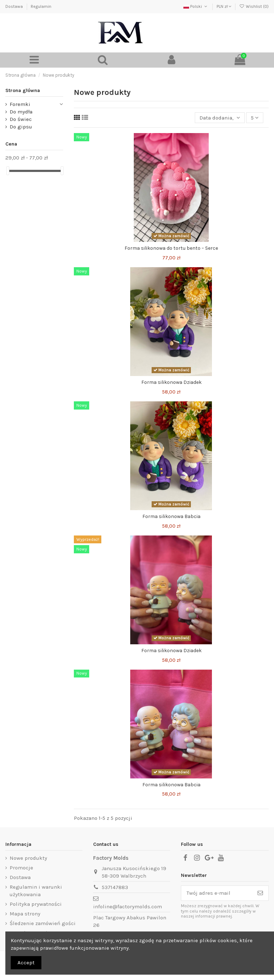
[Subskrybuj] (260, 893)
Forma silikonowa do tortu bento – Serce (171, 248)
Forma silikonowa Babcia (171, 516)
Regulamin (41, 6)
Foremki (20, 104)
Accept (26, 963)
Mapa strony (25, 914)
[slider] (8, 171)
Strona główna (23, 90)
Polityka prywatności (36, 904)
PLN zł (224, 6)
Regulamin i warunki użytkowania (36, 891)
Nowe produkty (28, 858)
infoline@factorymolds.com (128, 907)
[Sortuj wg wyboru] (220, 118)
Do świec (21, 119)
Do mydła (21, 112)
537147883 (115, 887)
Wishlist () (254, 6)
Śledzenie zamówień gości (43, 923)
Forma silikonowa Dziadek (171, 382)
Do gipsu (21, 127)
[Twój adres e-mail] (217, 893)
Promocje (21, 868)
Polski (196, 6)
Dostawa (15, 6)
